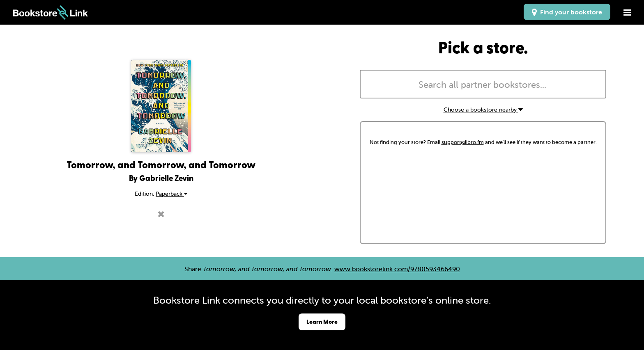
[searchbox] (483, 85)
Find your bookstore (567, 12)
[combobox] (483, 84)
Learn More (322, 321)
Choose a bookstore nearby (483, 110)
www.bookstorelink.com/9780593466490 (397, 269)
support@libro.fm (463, 142)
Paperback (171, 194)
